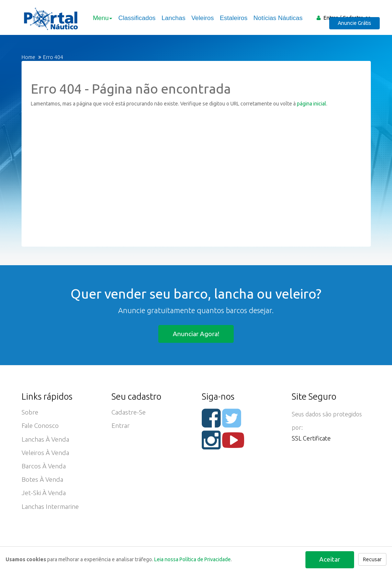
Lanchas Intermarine (51, 512)
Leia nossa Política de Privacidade (192, 559)
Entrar (331, 18)
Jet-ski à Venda (44, 498)
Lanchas (172, 18)
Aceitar (329, 559)
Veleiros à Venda (46, 456)
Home (28, 57)
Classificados (135, 18)
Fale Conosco (41, 428)
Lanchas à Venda (46, 442)
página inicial (312, 104)
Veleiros (201, 18)
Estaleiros (232, 18)
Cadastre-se (357, 18)
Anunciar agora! (196, 334)
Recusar (372, 559)
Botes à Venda (43, 484)
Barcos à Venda (44, 470)
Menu (101, 18)
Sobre (30, 413)
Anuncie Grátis (358, 28)
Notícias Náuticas (276, 18)
